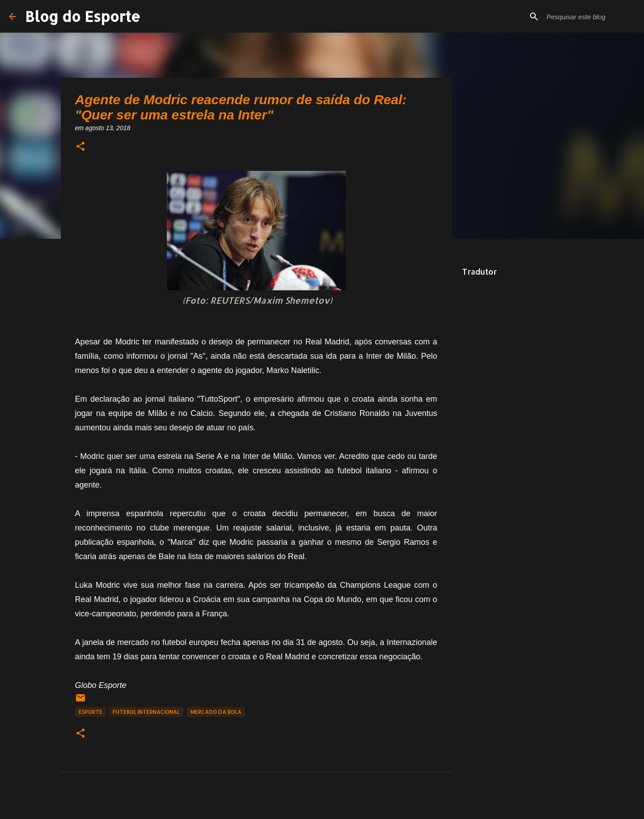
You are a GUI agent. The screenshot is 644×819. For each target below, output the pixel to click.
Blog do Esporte (83, 16)
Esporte (91, 712)
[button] (80, 147)
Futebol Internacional (146, 712)
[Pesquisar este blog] (590, 17)
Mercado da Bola (216, 712)
